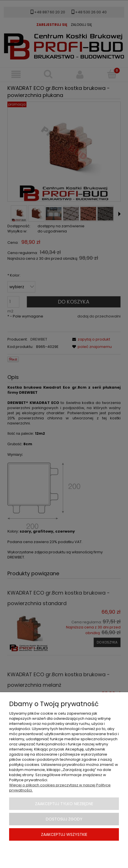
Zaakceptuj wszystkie (64, 834)
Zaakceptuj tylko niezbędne (64, 804)
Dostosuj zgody (64, 819)
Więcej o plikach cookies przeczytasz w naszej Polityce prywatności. (60, 788)
